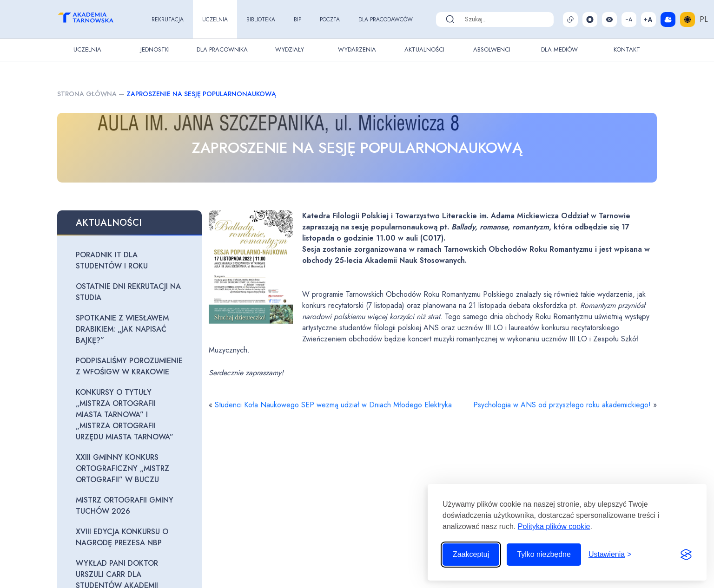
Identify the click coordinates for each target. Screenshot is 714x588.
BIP (297, 20)
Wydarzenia (357, 49)
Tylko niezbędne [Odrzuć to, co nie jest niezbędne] (544, 554)
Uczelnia (215, 20)
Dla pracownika (222, 49)
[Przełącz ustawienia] (610, 555)
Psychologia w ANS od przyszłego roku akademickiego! (562, 405)
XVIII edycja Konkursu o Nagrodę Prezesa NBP (122, 537)
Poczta (330, 20)
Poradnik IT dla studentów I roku (112, 260)
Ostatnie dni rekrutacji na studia (128, 292)
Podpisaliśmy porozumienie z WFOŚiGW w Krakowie (129, 366)
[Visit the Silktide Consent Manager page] (686, 555)
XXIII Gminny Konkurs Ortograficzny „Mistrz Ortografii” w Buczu (122, 468)
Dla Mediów (559, 49)
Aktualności (424, 49)
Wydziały (290, 49)
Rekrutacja (168, 20)
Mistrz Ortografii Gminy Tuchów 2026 (125, 506)
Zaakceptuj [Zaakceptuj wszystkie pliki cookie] (471, 554)
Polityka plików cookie (554, 526)
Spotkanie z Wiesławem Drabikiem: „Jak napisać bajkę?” (122, 329)
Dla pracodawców (386, 20)
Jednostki (155, 49)
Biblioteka (261, 20)
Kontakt (627, 49)
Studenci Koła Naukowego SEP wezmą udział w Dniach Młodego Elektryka (333, 405)
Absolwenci (492, 49)
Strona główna (87, 94)
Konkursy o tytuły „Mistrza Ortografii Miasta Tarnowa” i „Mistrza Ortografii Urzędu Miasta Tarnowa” (125, 415)
